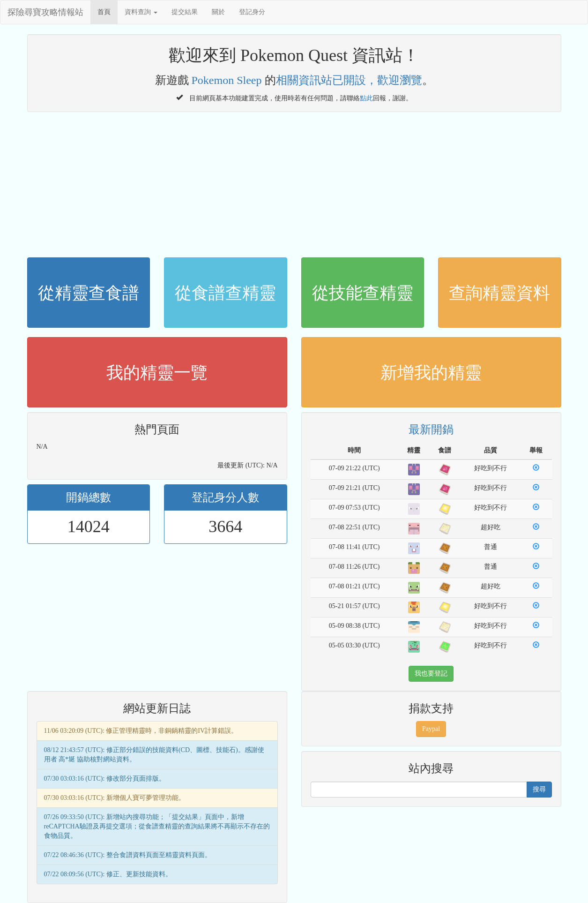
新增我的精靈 (431, 373)
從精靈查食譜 (89, 293)
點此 (366, 97)
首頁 (104, 12)
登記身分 (252, 12)
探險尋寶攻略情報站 (45, 12)
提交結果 (185, 12)
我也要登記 (431, 673)
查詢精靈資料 (499, 293)
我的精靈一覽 (157, 373)
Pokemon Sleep (227, 80)
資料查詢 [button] (141, 12)
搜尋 (539, 789)
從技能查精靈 (363, 293)
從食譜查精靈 (225, 293)
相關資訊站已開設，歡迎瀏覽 (349, 80)
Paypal (431, 729)
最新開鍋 (431, 429)
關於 (218, 12)
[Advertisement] (294, 182)
